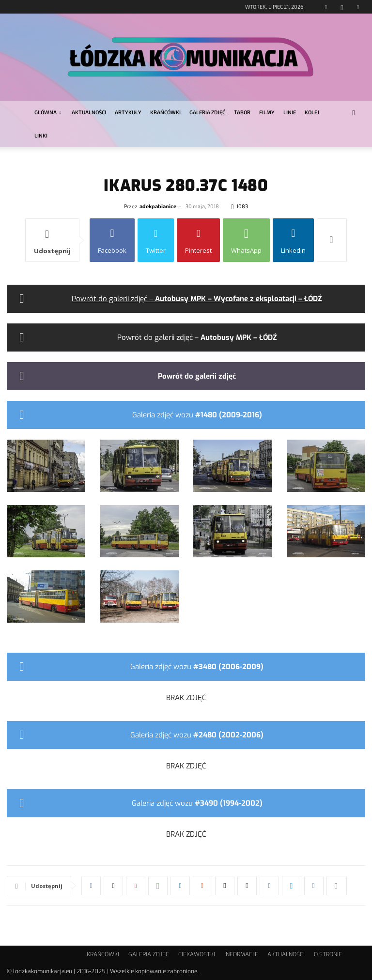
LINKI (41, 135)
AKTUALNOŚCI (89, 112)
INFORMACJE (241, 954)
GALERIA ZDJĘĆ (207, 112)
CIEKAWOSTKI (197, 954)
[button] (354, 113)
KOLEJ (312, 112)
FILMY (267, 112)
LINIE (290, 112)
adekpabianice (158, 206)
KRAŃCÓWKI (165, 112)
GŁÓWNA (48, 112)
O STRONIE (328, 954)
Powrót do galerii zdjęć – (197, 299)
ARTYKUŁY (128, 112)
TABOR (242, 112)
